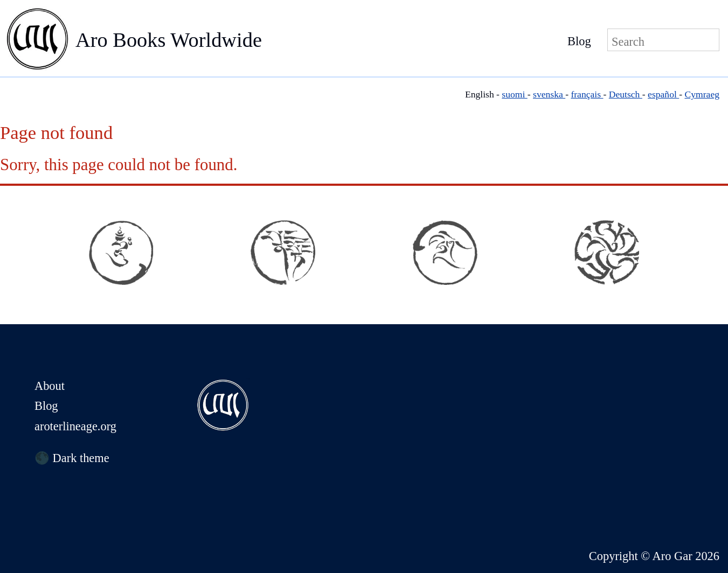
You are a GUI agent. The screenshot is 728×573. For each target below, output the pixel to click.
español (663, 94)
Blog (579, 41)
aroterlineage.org (75, 426)
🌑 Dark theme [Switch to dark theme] (72, 458)
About (50, 386)
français (587, 94)
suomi (514, 94)
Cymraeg (702, 94)
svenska (549, 94)
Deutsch (626, 94)
